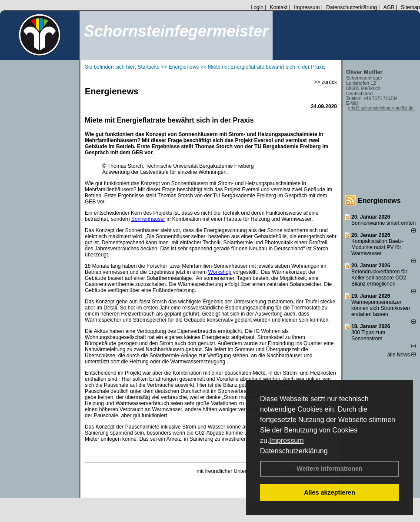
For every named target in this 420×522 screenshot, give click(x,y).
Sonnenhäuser (148, 219)
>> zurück (325, 82)
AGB (389, 7)
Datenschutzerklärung (294, 451)
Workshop (220, 272)
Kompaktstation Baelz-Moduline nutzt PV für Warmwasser (377, 247)
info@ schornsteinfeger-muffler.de (381, 108)
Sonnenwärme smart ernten (383, 223)
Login (257, 7)
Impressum (286, 441)
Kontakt (279, 7)
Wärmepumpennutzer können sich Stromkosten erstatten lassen (381, 308)
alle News (402, 355)
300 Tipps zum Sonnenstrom (368, 336)
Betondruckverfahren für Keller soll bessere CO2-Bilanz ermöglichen (380, 278)
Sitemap (410, 7)
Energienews (379, 201)
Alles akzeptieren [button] (330, 492)
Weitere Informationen (330, 469)
